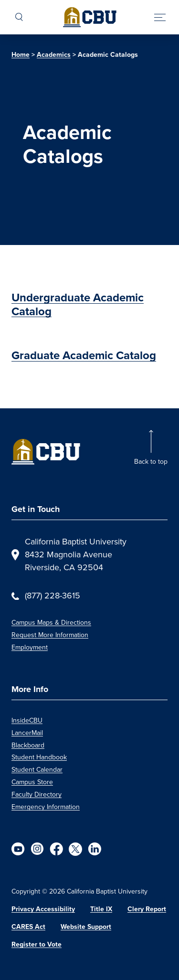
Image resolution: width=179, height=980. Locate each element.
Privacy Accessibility (43, 909)
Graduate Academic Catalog (84, 355)
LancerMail (27, 733)
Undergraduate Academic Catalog (78, 304)
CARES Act (28, 927)
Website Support (86, 927)
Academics (54, 55)
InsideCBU (27, 720)
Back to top (151, 462)
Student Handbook (39, 757)
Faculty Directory (37, 794)
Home (21, 55)
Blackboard (28, 745)
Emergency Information (46, 807)
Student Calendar (37, 770)
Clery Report (147, 909)
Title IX (101, 909)
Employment (30, 647)
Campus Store (32, 782)
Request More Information (50, 635)
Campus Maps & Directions (51, 623)
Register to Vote (37, 944)
